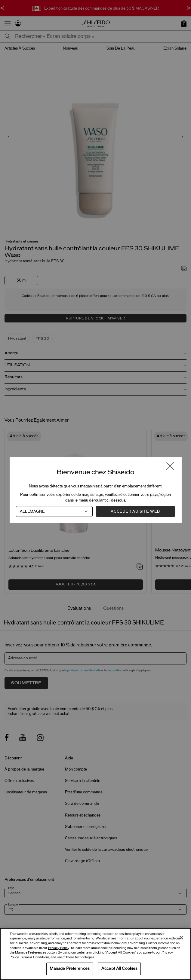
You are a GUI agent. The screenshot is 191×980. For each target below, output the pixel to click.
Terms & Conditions (35, 957)
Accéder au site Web (135, 511)
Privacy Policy (59, 948)
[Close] (181, 938)
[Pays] (54, 511)
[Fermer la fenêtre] (170, 466)
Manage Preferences (70, 969)
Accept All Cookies (119, 969)
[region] (95, 954)
